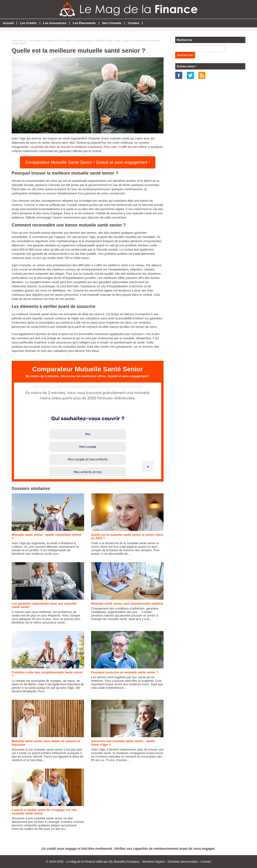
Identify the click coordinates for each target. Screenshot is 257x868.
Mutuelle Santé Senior (108, 40)
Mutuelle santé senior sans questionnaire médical (127, 604)
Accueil (8, 23)
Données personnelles (183, 862)
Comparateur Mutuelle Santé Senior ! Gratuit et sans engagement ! (88, 162)
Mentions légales (154, 862)
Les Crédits (28, 23)
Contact (133, 23)
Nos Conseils (112, 23)
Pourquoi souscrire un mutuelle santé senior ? (125, 672)
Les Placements (84, 23)
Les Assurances (55, 23)
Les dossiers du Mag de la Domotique (50, 40)
